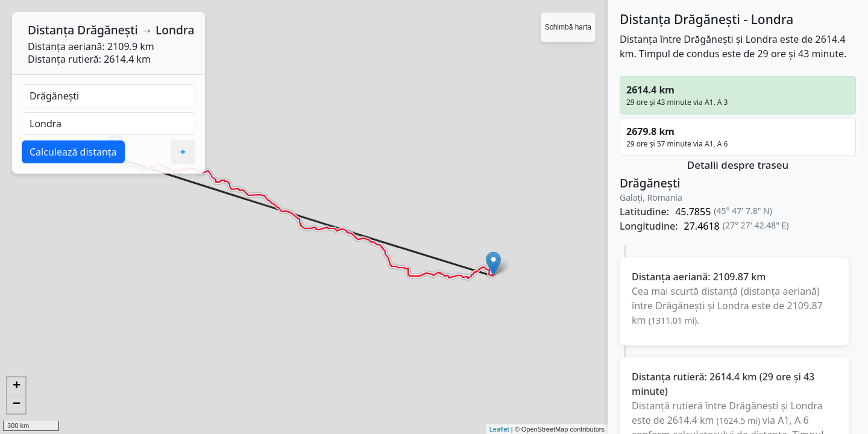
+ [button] (17, 386)
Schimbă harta (568, 27)
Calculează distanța (73, 152)
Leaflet (499, 429)
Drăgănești (108, 30)
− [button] (17, 404)
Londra (175, 30)
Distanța (51, 30)
